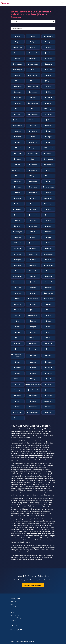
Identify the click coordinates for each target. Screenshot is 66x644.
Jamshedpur (18, 209)
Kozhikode (33, 243)
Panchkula (18, 310)
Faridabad (48, 148)
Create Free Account (33, 585)
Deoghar (48, 137)
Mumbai (33, 282)
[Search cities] (33, 28)
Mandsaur (18, 265)
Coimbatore (18, 126)
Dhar (48, 142)
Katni (48, 221)
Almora (33, 47)
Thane (18, 385)
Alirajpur (48, 42)
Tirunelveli (48, 390)
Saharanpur (33, 349)
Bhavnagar (33, 92)
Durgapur (33, 148)
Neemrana (48, 299)
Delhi (33, 137)
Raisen (18, 327)
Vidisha (48, 407)
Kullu (48, 243)
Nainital (18, 293)
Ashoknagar (18, 64)
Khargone (48, 226)
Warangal (48, 413)
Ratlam (33, 332)
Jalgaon (18, 204)
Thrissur (48, 385)
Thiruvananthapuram (33, 385)
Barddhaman (33, 75)
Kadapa (48, 215)
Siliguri (33, 373)
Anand (18, 59)
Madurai (18, 254)
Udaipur (48, 396)
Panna (48, 310)
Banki (33, 70)
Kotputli (18, 243)
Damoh (18, 131)
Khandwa (33, 226)
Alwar (48, 47)
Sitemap (13, 621)
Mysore (18, 288)
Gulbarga (33, 170)
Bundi (33, 109)
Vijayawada (18, 413)
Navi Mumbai (33, 299)
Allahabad (18, 47)
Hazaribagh (33, 187)
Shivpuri (48, 368)
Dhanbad (33, 142)
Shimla (33, 368)
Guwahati (48, 176)
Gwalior (18, 182)
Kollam (33, 237)
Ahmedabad (48, 36)
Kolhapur (48, 232)
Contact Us (14, 607)
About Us (13, 602)
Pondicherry (33, 316)
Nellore (33, 304)
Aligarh (33, 42)
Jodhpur (18, 215)
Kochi (33, 232)
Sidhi (18, 373)
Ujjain (18, 401)
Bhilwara (18, 98)
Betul (48, 87)
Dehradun (18, 137)
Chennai (48, 115)
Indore (48, 193)
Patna (18, 316)
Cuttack (33, 126)
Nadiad (33, 288)
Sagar (18, 349)
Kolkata (18, 237)
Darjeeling (33, 131)
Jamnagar (48, 204)
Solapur (18, 379)
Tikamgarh (18, 390)
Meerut (18, 271)
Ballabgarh (18, 70)
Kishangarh (18, 232)
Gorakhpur (48, 165)
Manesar (33, 265)
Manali (33, 260)
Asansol (48, 59)
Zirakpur (18, 418)
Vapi (18, 407)
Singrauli (48, 373)
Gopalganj (33, 165)
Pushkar (33, 321)
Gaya (33, 159)
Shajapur (48, 362)
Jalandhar (48, 198)
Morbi (33, 276)
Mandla (48, 260)
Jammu (33, 204)
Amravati (33, 53)
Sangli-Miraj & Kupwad (17, 356)
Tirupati (18, 396)
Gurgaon (33, 176)
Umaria (33, 401)
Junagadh (33, 215)
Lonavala (18, 249)
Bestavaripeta (33, 87)
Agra (33, 36)
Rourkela (18, 344)
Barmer (18, 81)
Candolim (18, 115)
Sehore (48, 356)
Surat (48, 379)
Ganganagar (48, 154)
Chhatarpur (18, 120)
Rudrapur (33, 344)
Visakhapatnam (33, 413)
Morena (48, 276)
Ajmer (18, 42)
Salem (48, 349)
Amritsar (48, 53)
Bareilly (48, 75)
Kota (48, 237)
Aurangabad (33, 64)
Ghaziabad (48, 159)
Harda (48, 182)
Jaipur (33, 198)
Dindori (18, 148)
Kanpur (33, 221)
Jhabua (33, 209)
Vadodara (48, 401)
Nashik (18, 299)
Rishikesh (33, 338)
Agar (18, 36)
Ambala (18, 53)
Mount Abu (18, 282)
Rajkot (48, 327)
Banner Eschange (16, 618)
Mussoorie (48, 282)
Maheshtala (33, 254)
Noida (48, 304)
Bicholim (48, 103)
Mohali (48, 271)
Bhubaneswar (33, 103)
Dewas (18, 142)
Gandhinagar (33, 154)
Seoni (18, 362)
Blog (12, 604)
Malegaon (18, 260)
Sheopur (18, 368)
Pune (48, 316)
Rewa (48, 332)
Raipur (48, 321)
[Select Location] (33, 21)
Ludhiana (48, 249)
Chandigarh (33, 115)
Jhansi (48, 209)
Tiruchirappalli (33, 390)
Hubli (18, 193)
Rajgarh (33, 327)
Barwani (33, 81)
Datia (48, 131)
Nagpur (48, 288)
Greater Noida (18, 170)
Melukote (33, 271)
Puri (18, 321)
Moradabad (18, 276)
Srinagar (33, 379)
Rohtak (48, 338)
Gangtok (18, 159)
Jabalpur (18, 198)
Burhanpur (48, 109)
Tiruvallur (33, 396)
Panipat (33, 310)
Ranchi (18, 332)
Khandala (18, 226)
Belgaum (48, 81)
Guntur (18, 176)
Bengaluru (18, 87)
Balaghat (48, 64)
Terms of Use (15, 615)
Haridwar (18, 187)
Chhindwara (33, 120)
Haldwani (33, 182)
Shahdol (33, 362)
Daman (48, 126)
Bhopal (18, 103)
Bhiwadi (48, 98)
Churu (48, 120)
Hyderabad (33, 193)
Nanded (33, 293)
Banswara (48, 70)
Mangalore (48, 265)
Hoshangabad (48, 187)
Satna (33, 356)
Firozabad (18, 154)
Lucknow (33, 249)
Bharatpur (18, 92)
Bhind (33, 98)
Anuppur (33, 59)
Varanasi (33, 407)
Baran (18, 75)
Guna (48, 170)
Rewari (18, 338)
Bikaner (18, 109)
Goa (18, 165)
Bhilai (48, 92)
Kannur (18, 221)
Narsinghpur (48, 293)
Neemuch (18, 304)
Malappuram (48, 254)
